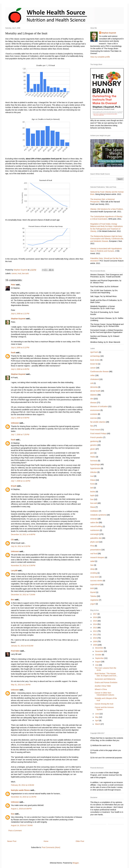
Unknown (15, 423)
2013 (95, 628)
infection (94, 472)
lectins (93, 492)
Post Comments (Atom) (51, 847)
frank (13, 353)
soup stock (95, 577)
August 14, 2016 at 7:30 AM (22, 825)
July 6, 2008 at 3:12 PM (20, 348)
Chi (12, 540)
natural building (96, 526)
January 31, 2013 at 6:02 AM (22, 646)
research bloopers (97, 557)
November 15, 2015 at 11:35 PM (24, 797)
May (97, 717)
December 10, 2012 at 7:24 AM (23, 595)
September (100, 658)
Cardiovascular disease (100, 372)
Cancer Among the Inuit (104, 704)
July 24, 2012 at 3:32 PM (21, 546)
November (99, 651)
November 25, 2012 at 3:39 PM (23, 566)
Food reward (95, 430)
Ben (13, 600)
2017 (95, 614)
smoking (94, 573)
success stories (96, 581)
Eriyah (14, 486)
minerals (94, 519)
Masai (93, 507)
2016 (95, 617)
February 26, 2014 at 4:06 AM (22, 785)
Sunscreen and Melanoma (105, 679)
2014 (95, 624)
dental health (95, 391)
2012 (95, 631)
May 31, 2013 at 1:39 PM (21, 685)
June (97, 714)
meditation (94, 511)
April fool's (94, 352)
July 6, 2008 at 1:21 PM (20, 314)
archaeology (95, 356)
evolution (94, 414)
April (97, 721)
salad (92, 561)
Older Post (80, 841)
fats (92, 426)
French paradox (96, 437)
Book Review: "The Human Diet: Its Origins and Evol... (106, 675)
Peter (13, 285)
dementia (94, 387)
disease (93, 403)
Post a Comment (15, 831)
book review (95, 360)
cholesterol (95, 379)
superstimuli (95, 584)
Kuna (92, 484)
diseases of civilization (99, 406)
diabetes (94, 395)
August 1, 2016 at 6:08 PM (21, 809)
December (99, 648)
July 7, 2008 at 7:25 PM (20, 435)
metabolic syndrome (98, 515)
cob (92, 383)
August (98, 662)
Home (46, 841)
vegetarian (94, 600)
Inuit (19, 273)
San (92, 565)
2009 (95, 641)
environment (95, 410)
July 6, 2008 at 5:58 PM (20, 418)
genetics (94, 445)
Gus (13, 814)
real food (94, 554)
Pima (92, 546)
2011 (95, 635)
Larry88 (14, 571)
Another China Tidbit (103, 686)
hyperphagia (95, 464)
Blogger (76, 863)
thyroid (93, 592)
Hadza (93, 457)
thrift (92, 588)
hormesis (94, 461)
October (99, 655)
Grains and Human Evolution (106, 682)
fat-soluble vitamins (98, 422)
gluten (93, 449)
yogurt (93, 604)
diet (92, 399)
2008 (95, 645)
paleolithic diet (96, 538)
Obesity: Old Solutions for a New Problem (107, 209)
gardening (94, 441)
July (97, 665)
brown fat (94, 364)
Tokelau (93, 596)
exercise (94, 418)
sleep (92, 569)
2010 (95, 638)
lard (92, 488)
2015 (95, 621)
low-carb (25, 273)
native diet (94, 523)
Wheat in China (101, 689)
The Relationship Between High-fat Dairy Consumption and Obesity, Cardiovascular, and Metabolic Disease (107, 239)
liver (92, 499)
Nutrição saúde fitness (20, 790)
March (98, 724)
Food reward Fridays (98, 433)
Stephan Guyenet (18, 319)
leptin (92, 495)
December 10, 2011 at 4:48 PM (23, 534)
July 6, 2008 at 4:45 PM (20, 369)
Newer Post (12, 841)
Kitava (93, 480)
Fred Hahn (15, 651)
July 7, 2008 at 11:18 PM (21, 481)
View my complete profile (100, 57)
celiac (93, 375)
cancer (14, 273)
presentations (96, 550)
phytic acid (94, 542)
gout (92, 453)
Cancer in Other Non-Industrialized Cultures (104, 694)
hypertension (95, 468)
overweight (95, 534)
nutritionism (95, 530)
